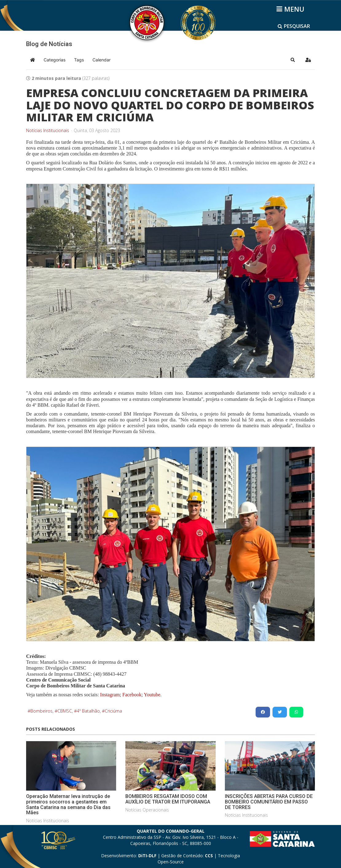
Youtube (152, 695)
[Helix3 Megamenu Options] (291, 9)
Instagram (110, 695)
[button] (293, 60)
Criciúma (113, 711)
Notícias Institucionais (48, 131)
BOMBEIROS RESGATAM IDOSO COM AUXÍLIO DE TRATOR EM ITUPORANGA (168, 799)
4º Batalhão (88, 711)
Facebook (132, 695)
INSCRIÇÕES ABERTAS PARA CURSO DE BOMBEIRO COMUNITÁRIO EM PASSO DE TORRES (269, 802)
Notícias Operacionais (147, 810)
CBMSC (65, 711)
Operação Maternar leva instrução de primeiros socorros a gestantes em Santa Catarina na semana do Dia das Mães (68, 804)
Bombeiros (41, 711)
